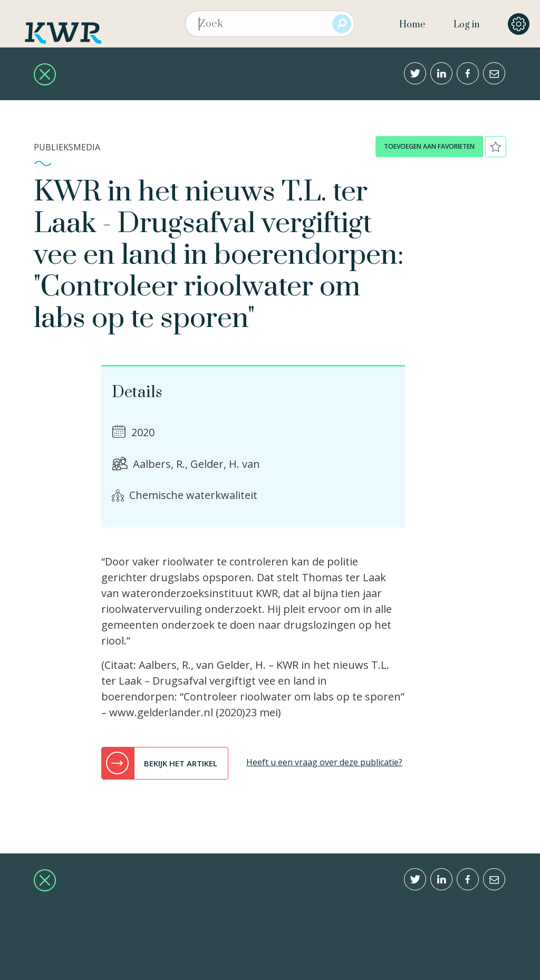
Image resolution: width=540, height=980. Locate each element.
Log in (466, 25)
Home (412, 25)
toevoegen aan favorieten (429, 146)
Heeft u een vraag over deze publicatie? (324, 762)
